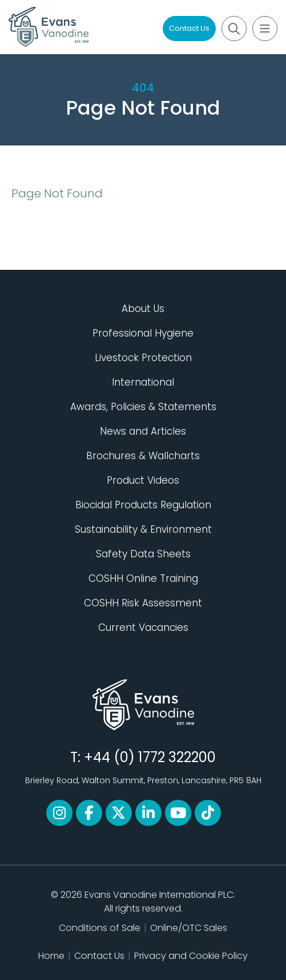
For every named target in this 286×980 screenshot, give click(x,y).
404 (143, 88)
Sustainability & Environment (143, 529)
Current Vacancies (143, 627)
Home (51, 956)
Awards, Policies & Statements (143, 407)
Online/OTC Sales (189, 928)
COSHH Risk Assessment (143, 603)
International (143, 382)
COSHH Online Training (143, 578)
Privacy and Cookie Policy (191, 956)
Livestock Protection (143, 358)
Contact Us (189, 28)
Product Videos (143, 480)
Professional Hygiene (143, 333)
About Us (143, 309)
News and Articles (143, 431)
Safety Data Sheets (143, 554)
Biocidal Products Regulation (143, 505)
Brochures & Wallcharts (143, 456)
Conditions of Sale (100, 928)
